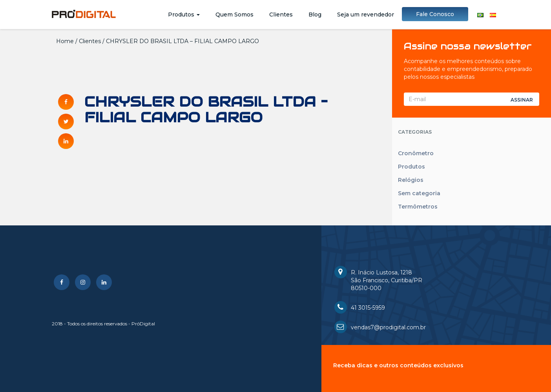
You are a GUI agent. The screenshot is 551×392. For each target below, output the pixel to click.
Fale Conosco (435, 14)
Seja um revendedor (366, 15)
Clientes (281, 15)
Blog (315, 15)
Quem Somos (234, 15)
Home (65, 41)
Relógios (411, 180)
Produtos (184, 15)
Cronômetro (416, 153)
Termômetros (418, 207)
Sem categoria (419, 193)
